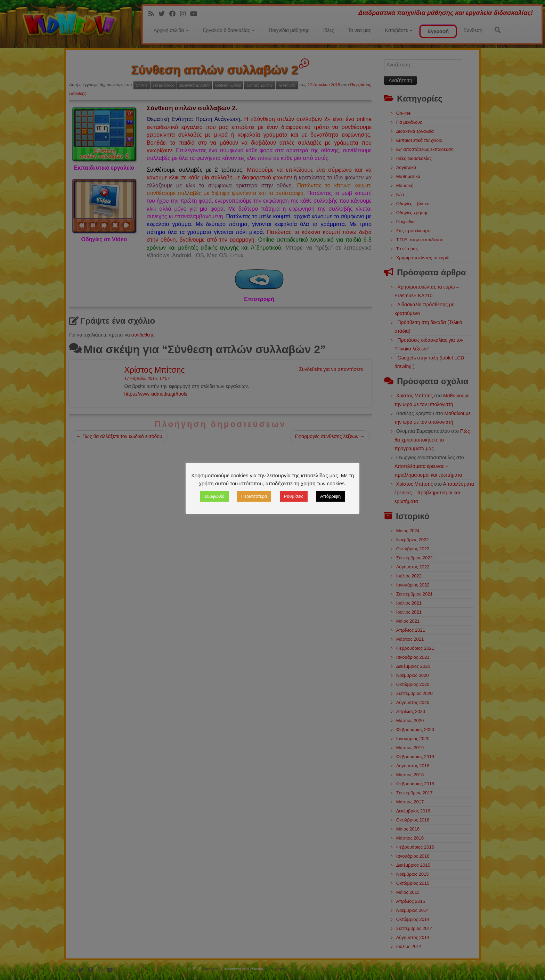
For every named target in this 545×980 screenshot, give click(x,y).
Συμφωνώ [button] (214, 496)
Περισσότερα (254, 496)
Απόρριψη (330, 496)
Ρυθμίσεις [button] (294, 496)
